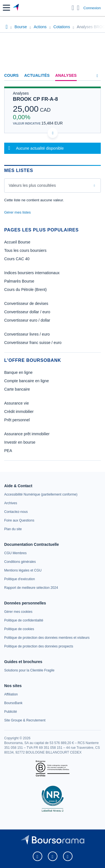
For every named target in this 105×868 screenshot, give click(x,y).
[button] (6, 8)
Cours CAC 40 (17, 259)
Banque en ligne (18, 372)
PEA (8, 451)
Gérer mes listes (17, 212)
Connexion (92, 8)
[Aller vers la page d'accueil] (16, 8)
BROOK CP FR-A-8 (35, 99)
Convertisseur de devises (26, 303)
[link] (41, 494)
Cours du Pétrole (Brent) (25, 290)
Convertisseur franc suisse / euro (33, 343)
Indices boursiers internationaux (32, 273)
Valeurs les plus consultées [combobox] (32, 185)
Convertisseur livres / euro (27, 334)
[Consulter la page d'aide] (78, 8)
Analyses (66, 75)
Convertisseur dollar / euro (27, 312)
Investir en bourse (20, 442)
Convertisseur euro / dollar (27, 320)
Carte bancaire (17, 389)
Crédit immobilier (19, 412)
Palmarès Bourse (19, 281)
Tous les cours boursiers (25, 250)
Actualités (37, 75)
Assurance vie (17, 403)
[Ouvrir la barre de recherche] (73, 8)
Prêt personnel (17, 420)
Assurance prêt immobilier (27, 434)
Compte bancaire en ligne (27, 381)
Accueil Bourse (17, 242)
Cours (11, 75)
